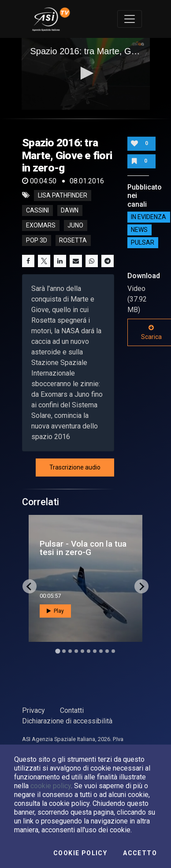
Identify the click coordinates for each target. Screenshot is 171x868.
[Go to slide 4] (76, 651)
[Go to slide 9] (107, 651)
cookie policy (51, 786)
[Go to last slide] (30, 586)
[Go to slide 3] (70, 651)
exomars (41, 225)
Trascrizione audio (75, 467)
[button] (85, 73)
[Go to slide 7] (95, 651)
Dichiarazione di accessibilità (67, 721)
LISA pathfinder (63, 195)
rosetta (73, 240)
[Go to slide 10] (113, 651)
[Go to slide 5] (82, 651)
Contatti (72, 710)
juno (75, 225)
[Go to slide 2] (64, 651)
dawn (70, 210)
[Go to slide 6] (89, 651)
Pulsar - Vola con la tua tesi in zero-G (83, 548)
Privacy (33, 710)
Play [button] (55, 611)
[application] (86, 74)
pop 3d (37, 240)
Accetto (140, 853)
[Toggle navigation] (130, 19)
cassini (37, 210)
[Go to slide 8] (101, 651)
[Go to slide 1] (58, 651)
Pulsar (143, 243)
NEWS (139, 230)
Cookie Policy (80, 853)
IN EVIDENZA (149, 217)
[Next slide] (141, 586)
